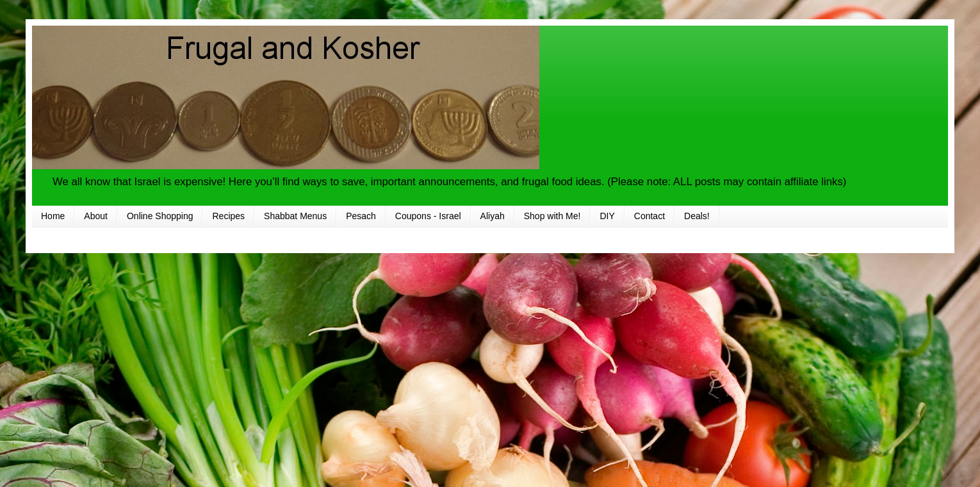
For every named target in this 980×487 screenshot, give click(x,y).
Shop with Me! (552, 216)
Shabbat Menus (295, 216)
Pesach (361, 216)
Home (53, 216)
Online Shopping (160, 216)
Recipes (228, 216)
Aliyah (493, 216)
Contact (649, 216)
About (96, 216)
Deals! (697, 216)
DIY (607, 216)
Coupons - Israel (428, 216)
